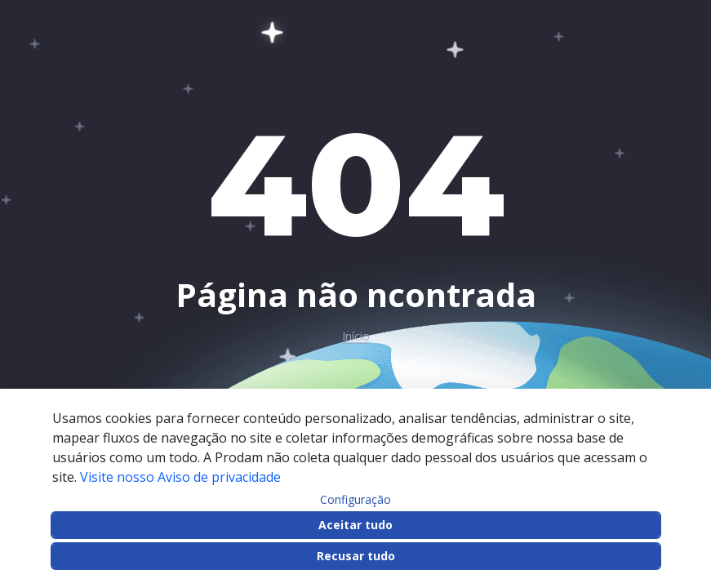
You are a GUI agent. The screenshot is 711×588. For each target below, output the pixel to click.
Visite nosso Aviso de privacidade (180, 477)
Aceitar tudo (355, 525)
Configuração (355, 500)
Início (356, 336)
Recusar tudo (356, 556)
